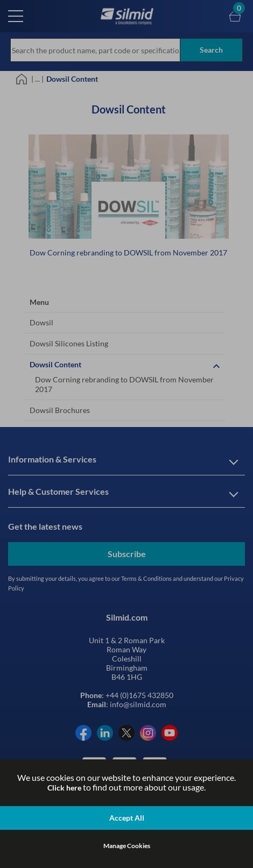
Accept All (127, 818)
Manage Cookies (127, 846)
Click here (64, 788)
